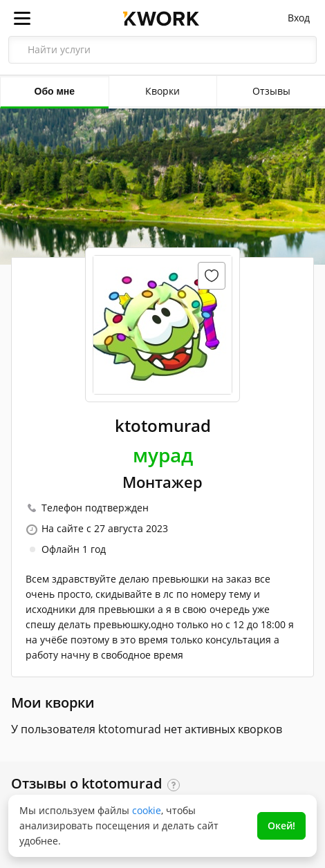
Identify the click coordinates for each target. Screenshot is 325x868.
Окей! (281, 825)
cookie (147, 810)
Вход (299, 18)
